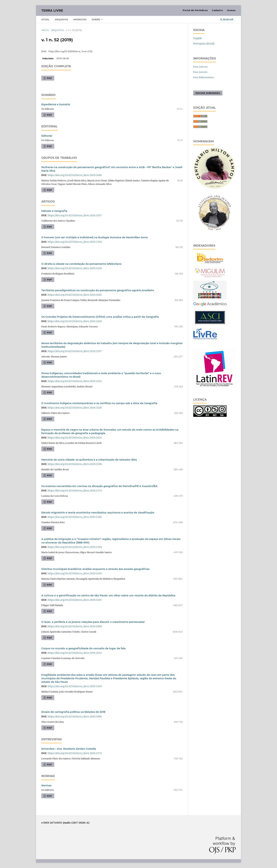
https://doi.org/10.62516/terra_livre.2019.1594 (75, 547)
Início (45, 30)
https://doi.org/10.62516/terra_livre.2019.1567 (75, 215)
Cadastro (217, 10)
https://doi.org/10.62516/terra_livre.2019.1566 (75, 517)
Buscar (227, 19)
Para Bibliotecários (204, 77)
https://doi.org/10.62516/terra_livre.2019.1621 (75, 438)
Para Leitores (201, 67)
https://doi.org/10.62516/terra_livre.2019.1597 (75, 351)
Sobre (96, 19)
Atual (45, 19)
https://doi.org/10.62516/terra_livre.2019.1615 (75, 653)
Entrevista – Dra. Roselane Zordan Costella (69, 749)
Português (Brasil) (204, 43)
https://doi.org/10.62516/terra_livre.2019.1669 (75, 626)
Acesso (231, 10)
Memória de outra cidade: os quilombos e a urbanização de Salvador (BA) (89, 460)
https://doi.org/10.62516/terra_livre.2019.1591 (75, 600)
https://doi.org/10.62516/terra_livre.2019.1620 (75, 321)
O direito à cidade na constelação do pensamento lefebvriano (81, 264)
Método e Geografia (54, 211)
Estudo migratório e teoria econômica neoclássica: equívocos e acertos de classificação (98, 513)
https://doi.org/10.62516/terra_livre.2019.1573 (75, 753)
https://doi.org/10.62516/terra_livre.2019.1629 (75, 268)
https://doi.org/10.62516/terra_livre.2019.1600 (75, 175)
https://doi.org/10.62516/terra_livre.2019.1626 (75, 295)
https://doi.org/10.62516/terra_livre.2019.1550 (75, 242)
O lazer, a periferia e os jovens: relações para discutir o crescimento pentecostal (93, 622)
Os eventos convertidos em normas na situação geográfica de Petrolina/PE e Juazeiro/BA (99, 486)
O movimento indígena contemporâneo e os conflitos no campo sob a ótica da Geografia (99, 403)
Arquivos (61, 19)
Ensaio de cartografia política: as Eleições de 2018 (73, 712)
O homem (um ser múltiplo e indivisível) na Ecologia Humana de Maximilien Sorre (95, 237)
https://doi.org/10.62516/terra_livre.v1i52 (70, 51)
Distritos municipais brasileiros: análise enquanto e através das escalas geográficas (95, 569)
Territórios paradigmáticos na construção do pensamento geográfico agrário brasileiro (98, 290)
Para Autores (200, 72)
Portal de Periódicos (195, 10)
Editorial (47, 136)
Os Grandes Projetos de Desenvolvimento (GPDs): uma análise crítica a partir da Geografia (100, 317)
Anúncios (80, 19)
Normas (46, 785)
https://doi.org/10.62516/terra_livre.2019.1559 (75, 686)
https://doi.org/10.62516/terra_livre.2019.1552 (75, 381)
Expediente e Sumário (56, 104)
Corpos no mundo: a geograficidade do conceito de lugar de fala (83, 648)
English (198, 38)
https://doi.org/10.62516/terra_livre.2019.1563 (75, 573)
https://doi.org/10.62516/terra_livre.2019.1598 (75, 464)
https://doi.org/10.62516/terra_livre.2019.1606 (75, 716)
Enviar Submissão (208, 93)
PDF (49, 78)
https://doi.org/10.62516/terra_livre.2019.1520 (75, 408)
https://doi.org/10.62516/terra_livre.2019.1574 (75, 490)
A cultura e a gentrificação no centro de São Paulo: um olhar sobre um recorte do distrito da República (108, 595)
